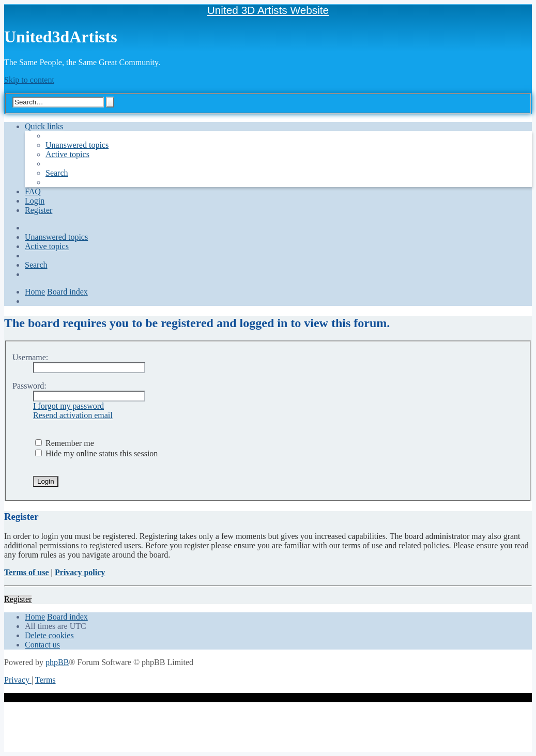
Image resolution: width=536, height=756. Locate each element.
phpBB (57, 662)
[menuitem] (77, 145)
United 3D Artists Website (268, 10)
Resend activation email (73, 415)
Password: (29, 386)
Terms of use (27, 572)
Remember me (65, 443)
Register (18, 599)
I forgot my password (68, 406)
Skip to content (29, 80)
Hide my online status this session (96, 453)
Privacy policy (80, 572)
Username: (30, 357)
